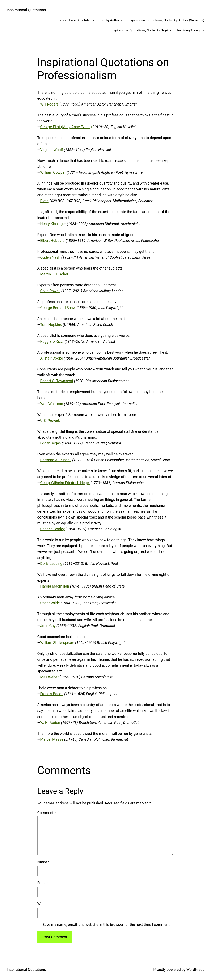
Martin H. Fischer (54, 274)
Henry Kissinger (53, 224)
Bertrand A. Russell (56, 460)
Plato (44, 201)
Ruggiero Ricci (52, 341)
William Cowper (53, 172)
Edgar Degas (50, 443)
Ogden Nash (50, 257)
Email (43, 883)
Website (44, 904)
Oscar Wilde (50, 603)
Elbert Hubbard (52, 241)
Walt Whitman (52, 404)
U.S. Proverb (50, 421)
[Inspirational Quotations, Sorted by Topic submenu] (171, 31)
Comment (47, 813)
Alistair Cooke (51, 358)
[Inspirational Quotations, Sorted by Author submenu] (122, 20)
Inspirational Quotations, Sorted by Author (90, 20)
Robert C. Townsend (57, 381)
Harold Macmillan (55, 586)
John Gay (48, 626)
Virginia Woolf (52, 150)
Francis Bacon (52, 694)
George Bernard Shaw (58, 308)
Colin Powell (50, 291)
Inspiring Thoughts (191, 30)
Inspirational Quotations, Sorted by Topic (140, 30)
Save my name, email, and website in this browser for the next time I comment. (106, 925)
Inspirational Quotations (26, 10)
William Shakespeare (57, 643)
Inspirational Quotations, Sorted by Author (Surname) (166, 20)
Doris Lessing (51, 564)
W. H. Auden (50, 723)
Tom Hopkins (51, 325)
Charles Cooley (52, 529)
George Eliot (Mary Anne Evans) (66, 127)
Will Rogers (49, 104)
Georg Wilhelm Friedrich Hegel (65, 483)
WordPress (195, 970)
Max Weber (49, 677)
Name (44, 862)
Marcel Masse (52, 739)
